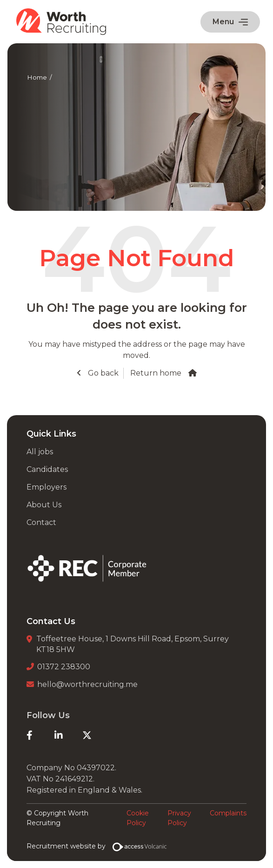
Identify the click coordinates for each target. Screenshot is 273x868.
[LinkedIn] (68, 735)
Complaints (228, 813)
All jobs (40, 452)
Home (37, 77)
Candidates (47, 469)
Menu (230, 22)
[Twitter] (96, 735)
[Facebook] (40, 735)
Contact (41, 522)
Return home (156, 373)
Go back (102, 373)
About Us (44, 505)
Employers (47, 487)
